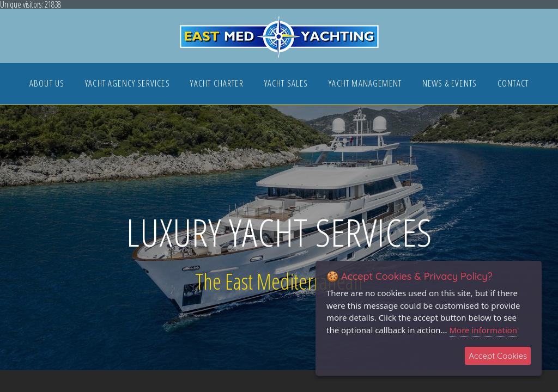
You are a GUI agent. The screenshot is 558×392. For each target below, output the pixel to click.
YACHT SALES (286, 84)
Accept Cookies (498, 356)
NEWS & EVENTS (450, 84)
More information (484, 330)
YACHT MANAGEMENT (365, 84)
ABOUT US (47, 84)
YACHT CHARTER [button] (217, 84)
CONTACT (513, 84)
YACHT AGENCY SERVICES (128, 84)
